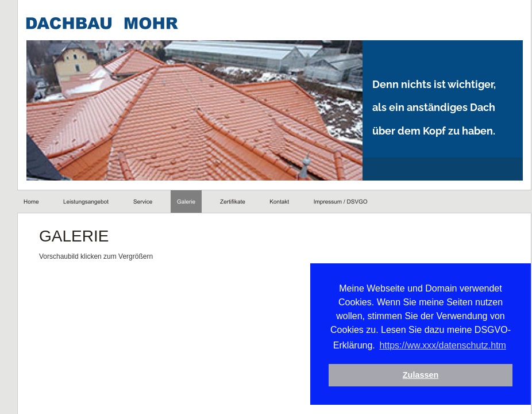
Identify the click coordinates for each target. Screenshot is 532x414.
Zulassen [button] (413, 375)
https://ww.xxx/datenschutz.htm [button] (435, 345)
